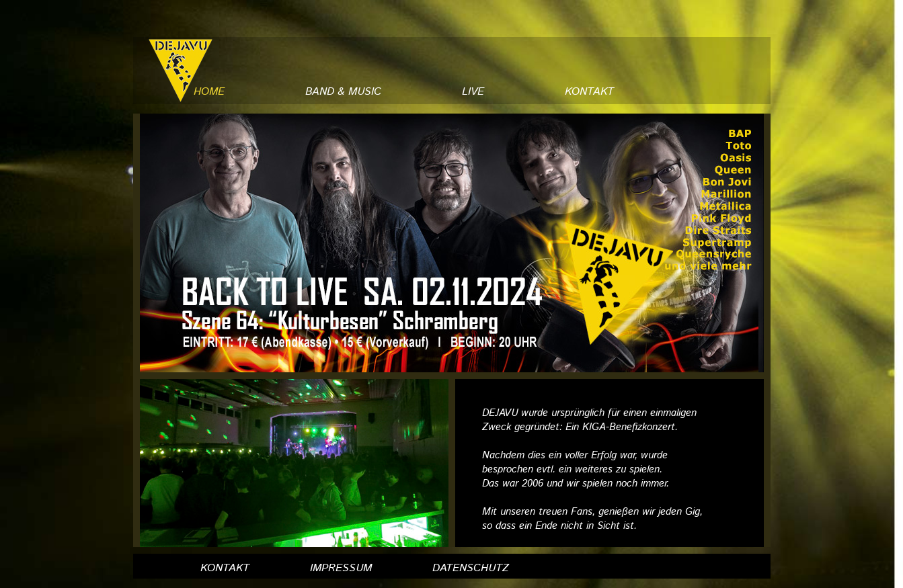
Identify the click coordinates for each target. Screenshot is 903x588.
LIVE (473, 92)
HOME (209, 92)
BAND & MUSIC (343, 92)
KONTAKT (589, 92)
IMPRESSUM (341, 568)
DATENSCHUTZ (471, 568)
